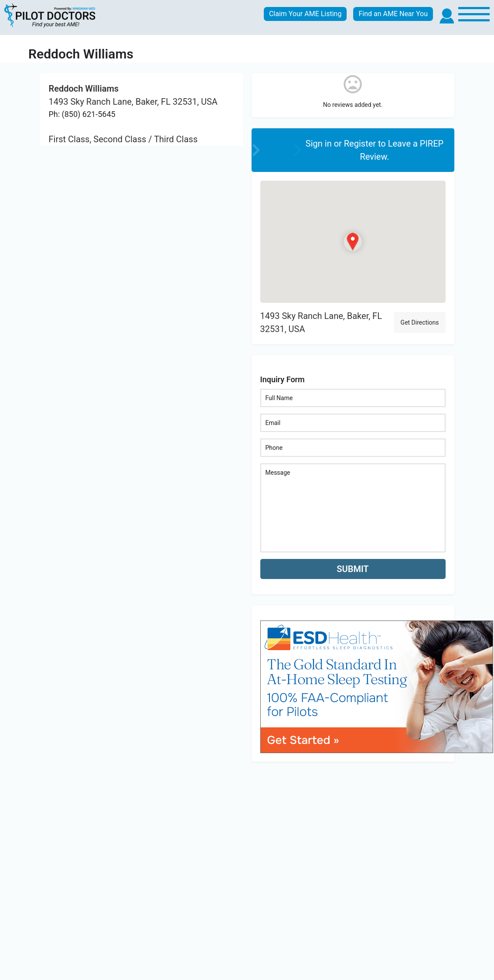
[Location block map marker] (353, 242)
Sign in (320, 144)
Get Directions (420, 322)
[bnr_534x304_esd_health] (377, 686)
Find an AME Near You (393, 14)
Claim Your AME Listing (305, 14)
